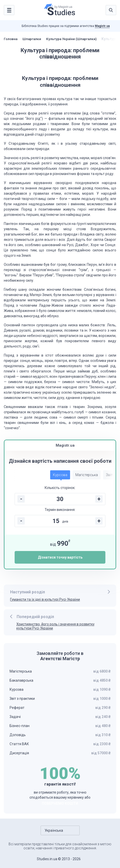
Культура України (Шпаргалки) (74, 39)
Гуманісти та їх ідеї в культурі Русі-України (45, 599)
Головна (11, 39)
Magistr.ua (102, 26)
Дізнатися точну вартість (60, 557)
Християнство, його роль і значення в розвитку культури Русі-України (55, 626)
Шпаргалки (33, 39)
